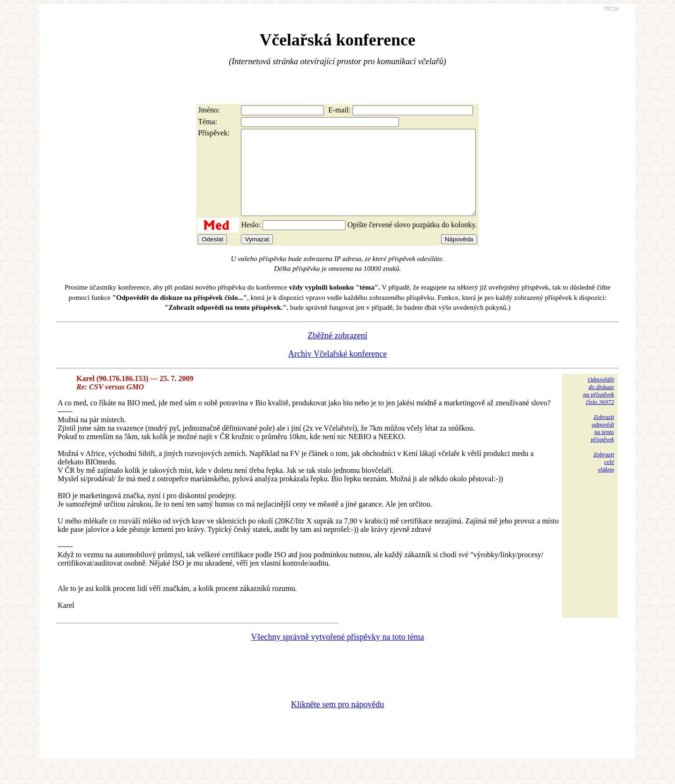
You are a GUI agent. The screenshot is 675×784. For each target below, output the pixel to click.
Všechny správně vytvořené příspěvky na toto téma (338, 654)
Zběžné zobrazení (337, 352)
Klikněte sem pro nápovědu (337, 721)
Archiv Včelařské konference (338, 371)
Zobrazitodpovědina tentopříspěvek (602, 445)
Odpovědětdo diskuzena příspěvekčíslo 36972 (599, 407)
